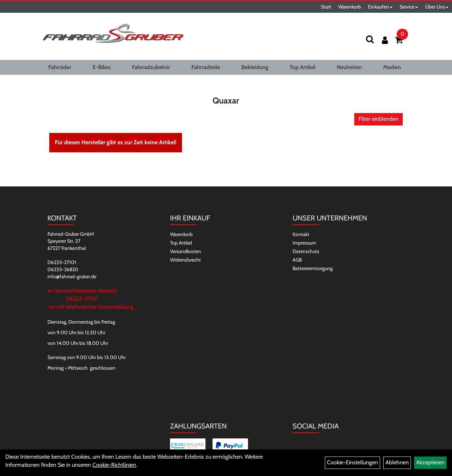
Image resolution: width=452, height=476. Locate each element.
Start (326, 7)
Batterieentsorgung (313, 268)
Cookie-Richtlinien (114, 465)
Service (409, 7)
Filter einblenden (378, 119)
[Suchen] (370, 39)
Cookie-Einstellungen (352, 462)
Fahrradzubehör (151, 67)
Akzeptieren (430, 462)
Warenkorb (350, 7)
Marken (392, 67)
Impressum (304, 243)
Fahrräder (60, 67)
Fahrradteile (206, 67)
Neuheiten (349, 67)
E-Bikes (101, 67)
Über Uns (437, 7)
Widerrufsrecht (185, 260)
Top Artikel (302, 67)
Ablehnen (397, 462)
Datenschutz (306, 251)
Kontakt (301, 234)
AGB (297, 260)
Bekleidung (255, 67)
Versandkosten (186, 251)
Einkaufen (380, 7)
